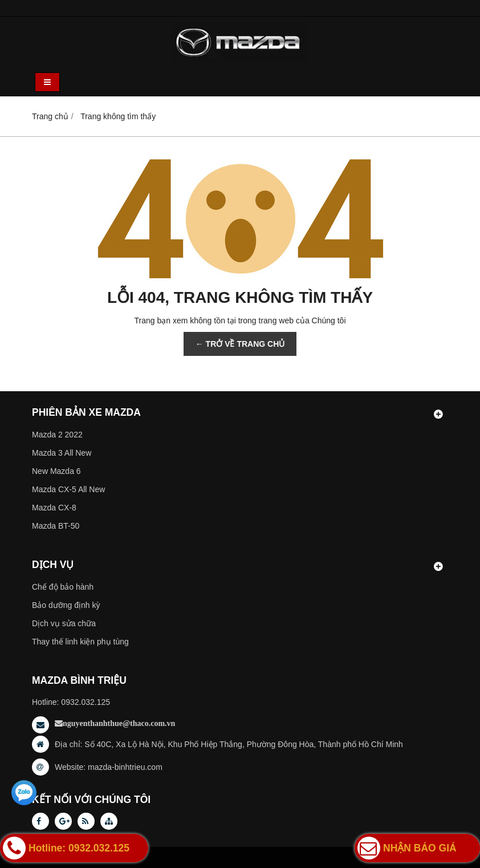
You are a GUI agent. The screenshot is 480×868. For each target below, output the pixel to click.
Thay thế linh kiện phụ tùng (80, 642)
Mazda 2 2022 (57, 435)
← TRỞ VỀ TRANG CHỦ (240, 344)
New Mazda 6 (56, 471)
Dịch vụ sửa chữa (64, 623)
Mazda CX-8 (54, 508)
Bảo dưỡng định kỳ (66, 605)
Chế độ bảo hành (63, 587)
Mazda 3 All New (62, 453)
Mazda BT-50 (56, 526)
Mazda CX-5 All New (68, 489)
